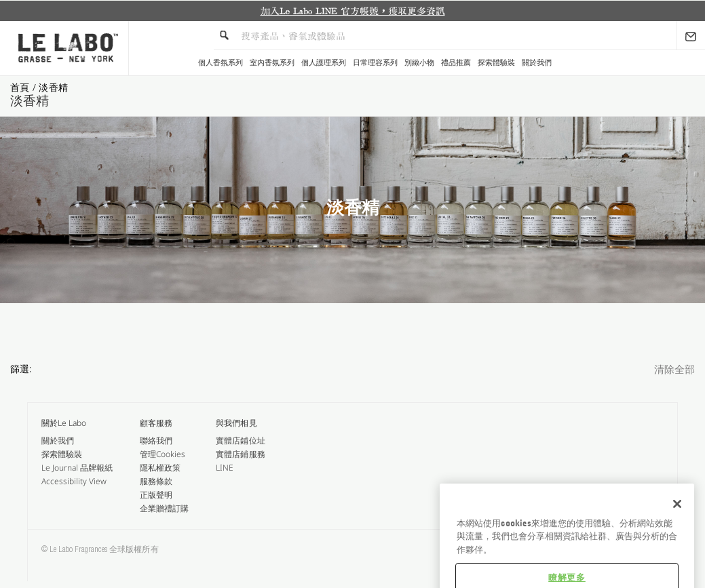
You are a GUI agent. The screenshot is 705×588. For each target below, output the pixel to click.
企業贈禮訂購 (164, 508)
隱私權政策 (160, 468)
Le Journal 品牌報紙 (77, 468)
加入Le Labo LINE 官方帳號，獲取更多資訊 (353, 11)
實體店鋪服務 (240, 454)
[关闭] (677, 532)
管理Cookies (163, 454)
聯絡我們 (156, 440)
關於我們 (537, 63)
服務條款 (156, 481)
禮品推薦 (456, 63)
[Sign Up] (691, 35)
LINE (225, 468)
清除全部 (674, 371)
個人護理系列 (324, 63)
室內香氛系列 (272, 63)
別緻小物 (419, 63)
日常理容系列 (375, 63)
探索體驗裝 (496, 63)
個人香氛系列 (221, 63)
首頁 (21, 87)
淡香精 (53, 87)
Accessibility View (74, 481)
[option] (352, 11)
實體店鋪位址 (240, 440)
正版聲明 (156, 495)
